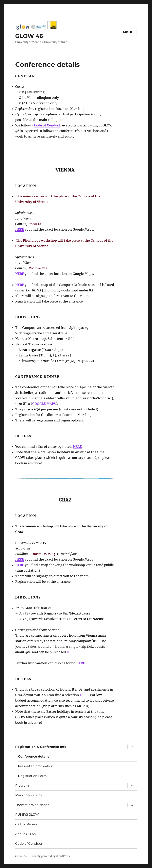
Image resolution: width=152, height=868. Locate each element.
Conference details (34, 756)
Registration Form (32, 776)
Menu (128, 32)
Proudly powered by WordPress (50, 856)
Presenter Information (36, 766)
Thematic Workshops (32, 805)
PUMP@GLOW (27, 815)
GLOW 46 (29, 36)
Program (22, 786)
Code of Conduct (29, 844)
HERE (20, 229)
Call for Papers (26, 824)
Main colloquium (28, 795)
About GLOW (26, 834)
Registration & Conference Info (41, 747)
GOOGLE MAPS (44, 404)
